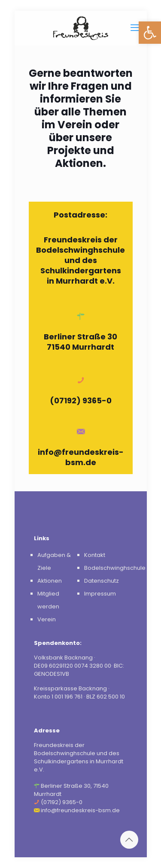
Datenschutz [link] (102, 581)
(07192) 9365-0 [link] (81, 401)
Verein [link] (47, 619)
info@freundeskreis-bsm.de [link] (81, 457)
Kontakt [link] (95, 555)
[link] (150, 33)
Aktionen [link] (50, 581)
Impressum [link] (100, 594)
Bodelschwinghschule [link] (115, 568)
